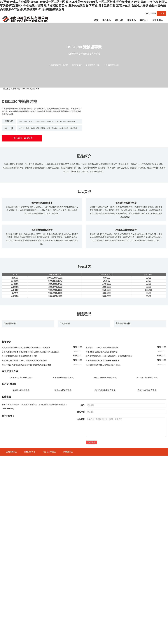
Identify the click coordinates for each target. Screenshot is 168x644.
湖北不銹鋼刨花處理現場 (105, 545)
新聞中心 (144, 20)
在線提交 (92, 597)
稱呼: (83, 560)
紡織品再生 (68, 606)
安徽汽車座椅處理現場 (147, 545)
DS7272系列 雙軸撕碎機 (11, 631)
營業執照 (74, 641)
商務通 (27, 559)
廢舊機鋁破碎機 (123, 422)
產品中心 (107, 20)
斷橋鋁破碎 (162, 641)
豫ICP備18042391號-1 (42, 641)
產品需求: (81, 574)
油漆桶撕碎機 (10, 422)
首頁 (96, 20)
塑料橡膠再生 (30, 606)
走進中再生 (157, 20)
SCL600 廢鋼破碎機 (9, 626)
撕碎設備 (16, 89)
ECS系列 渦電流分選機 (10, 635)
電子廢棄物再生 (49, 606)
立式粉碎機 (65, 422)
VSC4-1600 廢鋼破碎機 (10, 622)
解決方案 (119, 20)
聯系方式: (81, 567)
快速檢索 (154, 606)
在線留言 (15, 559)
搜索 (162, 13)
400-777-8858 (149, 13)
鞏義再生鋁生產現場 (21, 545)
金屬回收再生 (11, 606)
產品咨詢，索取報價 (22, 138)
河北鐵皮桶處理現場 (63, 545)
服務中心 (131, 20)
